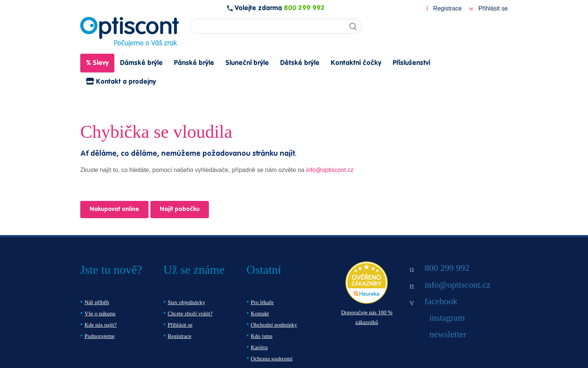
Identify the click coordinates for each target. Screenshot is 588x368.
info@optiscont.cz (330, 170)
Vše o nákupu (100, 314)
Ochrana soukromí (272, 359)
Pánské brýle (194, 63)
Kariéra (259, 347)
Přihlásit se (488, 8)
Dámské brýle (141, 63)
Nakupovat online (114, 210)
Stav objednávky (186, 302)
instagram (447, 318)
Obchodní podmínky (274, 325)
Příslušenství (411, 63)
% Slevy (97, 63)
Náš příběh (97, 302)
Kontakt (260, 314)
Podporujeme (99, 336)
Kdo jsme (262, 336)
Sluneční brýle (247, 63)
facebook (441, 301)
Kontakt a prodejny (121, 81)
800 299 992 (304, 8)
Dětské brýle (300, 63)
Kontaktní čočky (356, 63)
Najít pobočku (180, 210)
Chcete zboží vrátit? (190, 314)
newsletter (448, 334)
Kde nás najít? (100, 325)
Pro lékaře (262, 302)
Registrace (445, 8)
